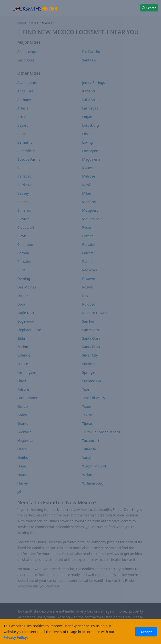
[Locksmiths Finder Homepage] (35, 8)
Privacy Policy (15, 638)
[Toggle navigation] (8, 8)
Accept (146, 632)
